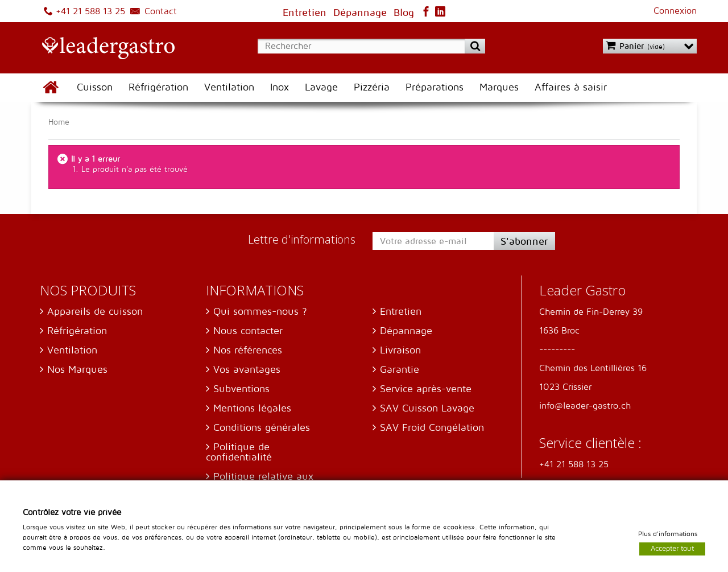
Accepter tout (672, 548)
